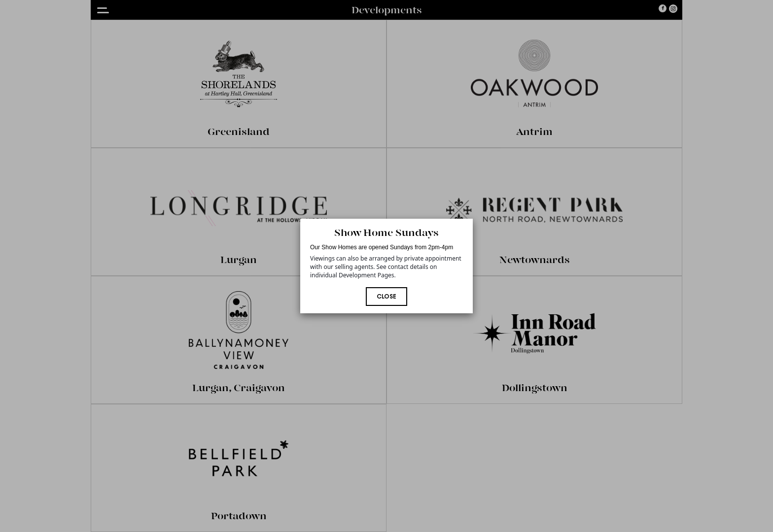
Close (386, 297)
